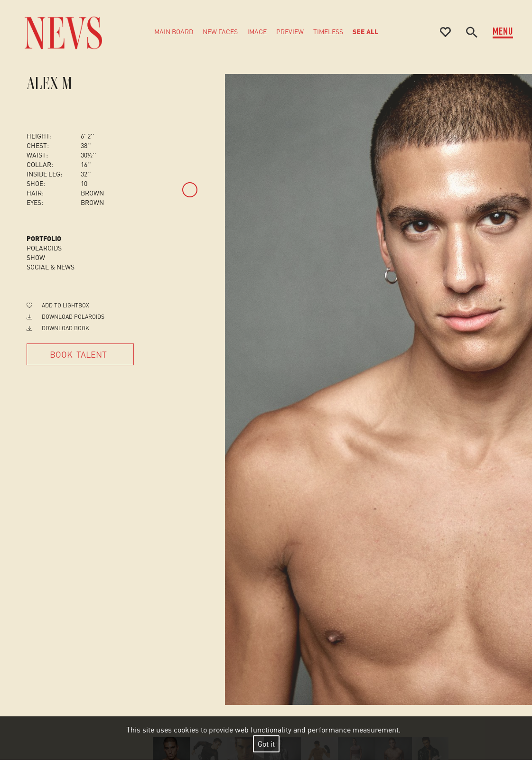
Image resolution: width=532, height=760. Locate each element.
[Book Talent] (80, 354)
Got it (266, 744)
